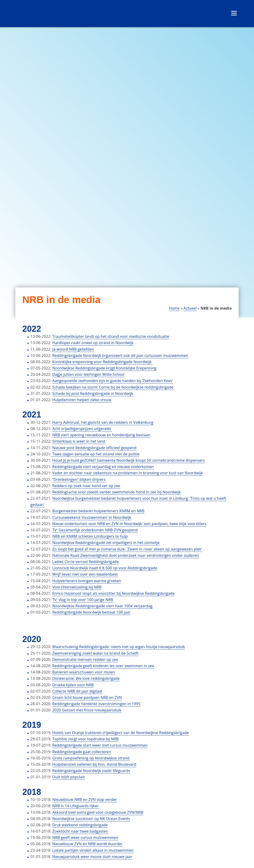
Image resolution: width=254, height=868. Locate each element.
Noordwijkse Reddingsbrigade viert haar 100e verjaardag (102, 606)
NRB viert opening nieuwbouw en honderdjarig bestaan (101, 435)
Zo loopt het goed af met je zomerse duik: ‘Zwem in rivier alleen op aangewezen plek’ (127, 549)
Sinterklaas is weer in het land (79, 441)
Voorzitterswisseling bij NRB (77, 587)
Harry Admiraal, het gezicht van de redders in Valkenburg (103, 422)
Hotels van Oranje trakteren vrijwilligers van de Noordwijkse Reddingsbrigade (121, 733)
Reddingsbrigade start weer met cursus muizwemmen (100, 745)
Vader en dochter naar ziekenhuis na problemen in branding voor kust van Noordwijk (128, 473)
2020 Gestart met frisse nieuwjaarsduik (87, 710)
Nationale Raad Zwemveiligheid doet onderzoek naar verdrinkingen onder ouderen (126, 555)
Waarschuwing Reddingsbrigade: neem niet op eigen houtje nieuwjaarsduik (119, 647)
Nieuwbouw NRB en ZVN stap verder (85, 800)
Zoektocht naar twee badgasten (80, 831)
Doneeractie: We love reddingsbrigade (86, 678)
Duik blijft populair (69, 777)
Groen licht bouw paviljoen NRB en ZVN (87, 697)
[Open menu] (234, 13)
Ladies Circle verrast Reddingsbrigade (85, 562)
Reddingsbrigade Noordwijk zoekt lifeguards (91, 771)
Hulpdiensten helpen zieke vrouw (82, 400)
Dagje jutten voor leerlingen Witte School (88, 374)
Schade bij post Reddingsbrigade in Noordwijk (93, 393)
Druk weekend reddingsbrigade (80, 825)
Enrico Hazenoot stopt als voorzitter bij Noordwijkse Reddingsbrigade (114, 593)
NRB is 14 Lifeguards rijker (76, 806)
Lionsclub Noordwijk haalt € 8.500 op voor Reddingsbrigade (105, 568)
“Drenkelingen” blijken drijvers (79, 479)
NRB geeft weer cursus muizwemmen (85, 837)
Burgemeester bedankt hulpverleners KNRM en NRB (98, 511)
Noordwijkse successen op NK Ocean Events (91, 819)
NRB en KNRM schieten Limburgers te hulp (90, 536)
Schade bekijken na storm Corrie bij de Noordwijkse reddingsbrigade (113, 387)
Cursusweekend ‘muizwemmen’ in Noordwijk (92, 517)
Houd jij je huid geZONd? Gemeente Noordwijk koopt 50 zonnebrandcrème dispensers (129, 460)
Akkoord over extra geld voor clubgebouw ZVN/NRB (98, 812)
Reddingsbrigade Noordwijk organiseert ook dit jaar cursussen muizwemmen (120, 355)
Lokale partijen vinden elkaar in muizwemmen (93, 850)
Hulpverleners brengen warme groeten (87, 581)
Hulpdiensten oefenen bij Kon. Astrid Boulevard (94, 764)
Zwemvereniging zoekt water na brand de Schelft (95, 653)
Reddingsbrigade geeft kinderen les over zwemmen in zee (103, 666)
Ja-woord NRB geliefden (73, 349)
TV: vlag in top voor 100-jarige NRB (83, 600)
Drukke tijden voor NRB (73, 685)
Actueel (190, 308)
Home (174, 308)
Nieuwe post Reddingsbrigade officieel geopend (94, 448)
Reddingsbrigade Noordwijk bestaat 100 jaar (92, 612)
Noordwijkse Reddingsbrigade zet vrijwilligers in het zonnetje (106, 543)
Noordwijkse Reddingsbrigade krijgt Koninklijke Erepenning (104, 368)
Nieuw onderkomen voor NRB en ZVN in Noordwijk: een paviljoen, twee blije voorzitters (129, 524)
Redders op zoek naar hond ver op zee (86, 486)
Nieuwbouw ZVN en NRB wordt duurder (87, 844)
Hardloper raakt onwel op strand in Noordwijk (93, 343)
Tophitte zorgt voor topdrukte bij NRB (85, 739)
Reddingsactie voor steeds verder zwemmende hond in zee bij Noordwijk (117, 492)
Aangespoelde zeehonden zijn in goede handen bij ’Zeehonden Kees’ (113, 381)
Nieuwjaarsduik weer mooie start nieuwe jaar (92, 857)
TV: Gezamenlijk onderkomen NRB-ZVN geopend (95, 530)
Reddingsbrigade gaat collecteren (82, 752)
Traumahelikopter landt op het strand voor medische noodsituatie (111, 336)
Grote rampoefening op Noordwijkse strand (91, 758)
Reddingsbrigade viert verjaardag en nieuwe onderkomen (103, 467)
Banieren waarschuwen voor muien (84, 672)
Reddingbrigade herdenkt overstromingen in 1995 (96, 704)
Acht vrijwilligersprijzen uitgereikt (82, 429)
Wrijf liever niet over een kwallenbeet (85, 574)
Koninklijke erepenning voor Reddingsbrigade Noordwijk (102, 362)
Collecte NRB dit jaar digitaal (77, 691)
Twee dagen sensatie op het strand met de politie (95, 454)
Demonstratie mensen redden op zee (85, 660)
